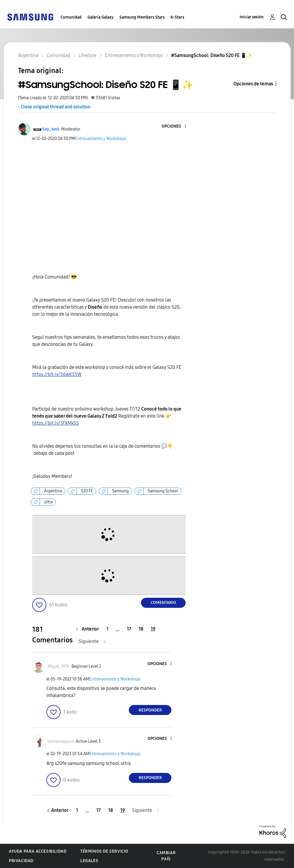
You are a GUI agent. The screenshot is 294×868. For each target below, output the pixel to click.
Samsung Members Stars (142, 17)
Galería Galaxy (100, 17)
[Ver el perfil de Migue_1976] (59, 666)
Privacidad (21, 861)
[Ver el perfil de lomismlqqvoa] (61, 741)
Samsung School (163, 491)
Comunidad (71, 17)
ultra (48, 502)
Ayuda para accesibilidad (38, 851)
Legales (89, 861)
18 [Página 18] (141, 629)
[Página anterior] (89, 629)
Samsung (120, 491)
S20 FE (87, 491)
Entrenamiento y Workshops (101, 139)
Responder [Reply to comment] (150, 710)
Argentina (53, 491)
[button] (176, 127)
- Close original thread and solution (54, 107)
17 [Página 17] (129, 629)
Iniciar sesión (252, 17)
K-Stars (177, 17)
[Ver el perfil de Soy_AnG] (51, 129)
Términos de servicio (104, 851)
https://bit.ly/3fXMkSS (56, 423)
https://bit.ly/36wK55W (57, 374)
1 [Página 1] (107, 629)
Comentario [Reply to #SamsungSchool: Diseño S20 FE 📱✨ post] (163, 603)
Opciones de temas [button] (253, 84)
